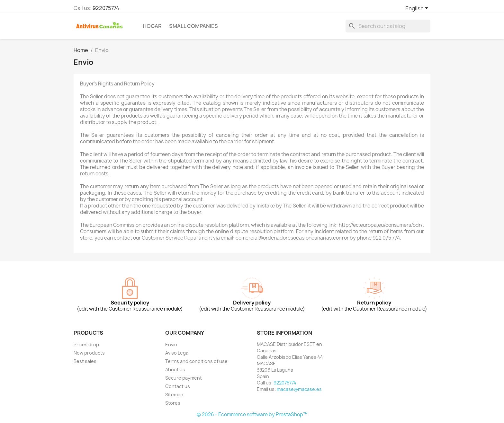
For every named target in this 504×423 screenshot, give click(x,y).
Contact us (178, 386)
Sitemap (174, 395)
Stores (173, 403)
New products (89, 353)
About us (175, 370)
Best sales (85, 361)
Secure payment (184, 378)
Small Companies (194, 26)
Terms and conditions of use (196, 361)
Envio (171, 344)
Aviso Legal (177, 353)
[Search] (388, 26)
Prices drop (86, 344)
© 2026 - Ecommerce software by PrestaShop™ (252, 414)
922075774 (106, 8)
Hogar (152, 26)
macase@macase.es (299, 389)
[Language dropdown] (418, 9)
